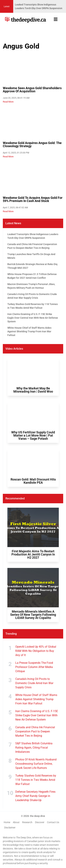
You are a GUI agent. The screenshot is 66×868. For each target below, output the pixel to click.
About (16, 822)
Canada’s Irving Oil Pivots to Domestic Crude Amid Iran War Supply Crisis (34, 683)
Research (27, 822)
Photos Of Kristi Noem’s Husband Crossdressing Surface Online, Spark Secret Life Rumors (36, 764)
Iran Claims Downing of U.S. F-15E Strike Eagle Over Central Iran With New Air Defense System (37, 715)
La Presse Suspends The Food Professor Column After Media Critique (34, 667)
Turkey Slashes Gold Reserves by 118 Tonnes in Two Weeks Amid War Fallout (36, 780)
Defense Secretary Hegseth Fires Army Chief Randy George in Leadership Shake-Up (35, 796)
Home (7, 822)
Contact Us (53, 822)
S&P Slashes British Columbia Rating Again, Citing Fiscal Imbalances (34, 748)
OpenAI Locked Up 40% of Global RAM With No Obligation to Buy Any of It (36, 651)
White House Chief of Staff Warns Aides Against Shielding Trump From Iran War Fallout (36, 699)
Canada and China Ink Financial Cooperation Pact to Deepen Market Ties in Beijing (35, 731)
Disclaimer (10, 828)
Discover (40, 822)
